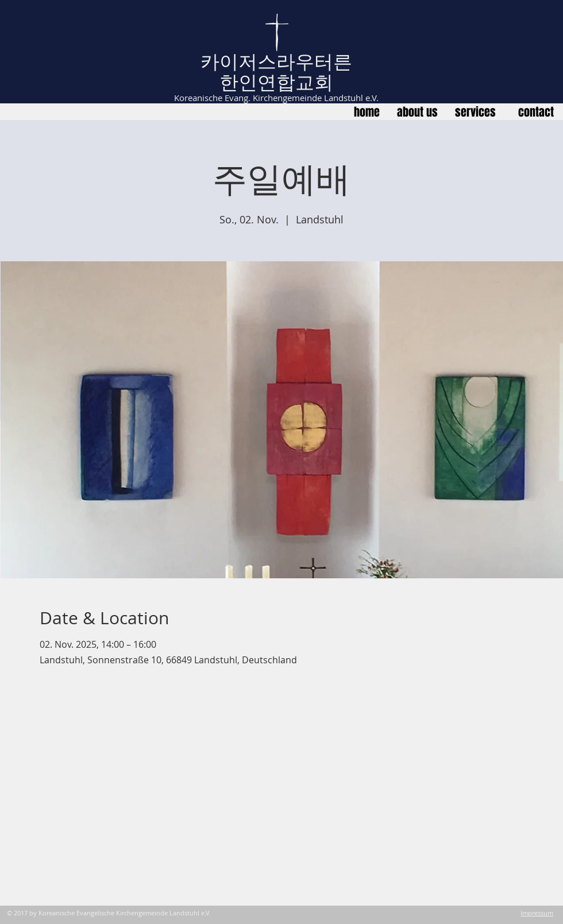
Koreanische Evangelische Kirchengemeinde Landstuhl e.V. (125, 913)
